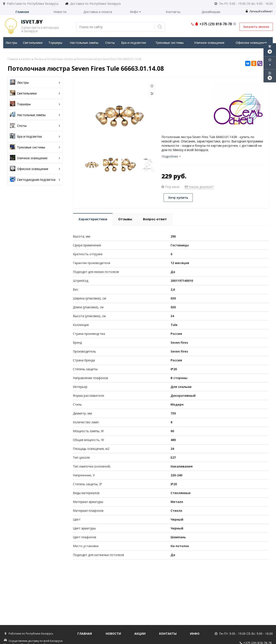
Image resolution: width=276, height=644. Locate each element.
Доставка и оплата (98, 12)
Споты (110, 43)
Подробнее (171, 156)
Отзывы (125, 219)
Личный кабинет (259, 11)
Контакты (173, 12)
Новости (60, 12)
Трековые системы (169, 43)
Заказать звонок (256, 27)
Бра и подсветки (134, 43)
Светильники (33, 43)
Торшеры (55, 43)
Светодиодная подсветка (35, 180)
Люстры (11, 43)
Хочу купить (178, 198)
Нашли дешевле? (199, 187)
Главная (22, 12)
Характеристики (93, 219)
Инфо (135, 12)
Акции (140, 634)
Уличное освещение (209, 43)
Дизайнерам (211, 12)
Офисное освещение (251, 43)
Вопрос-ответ (155, 219)
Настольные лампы (84, 43)
